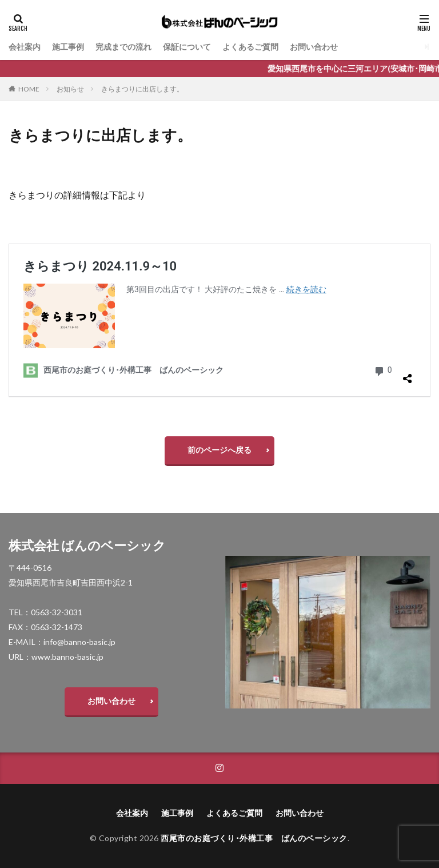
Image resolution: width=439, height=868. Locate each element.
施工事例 (68, 47)
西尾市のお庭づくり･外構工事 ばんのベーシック (254, 838)
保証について (187, 47)
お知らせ (70, 89)
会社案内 (25, 47)
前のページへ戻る (219, 450)
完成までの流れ (123, 47)
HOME (29, 89)
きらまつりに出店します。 (142, 89)
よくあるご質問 (250, 47)
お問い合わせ (314, 47)
